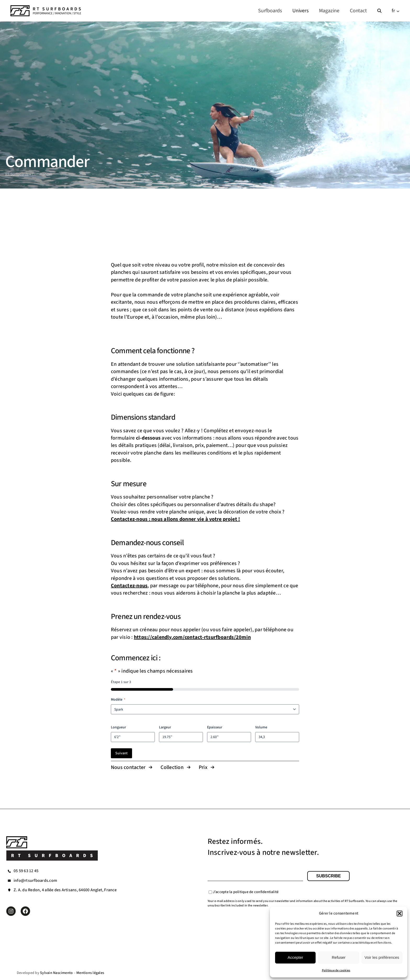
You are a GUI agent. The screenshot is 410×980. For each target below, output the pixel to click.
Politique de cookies (336, 970)
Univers (300, 11)
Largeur (165, 727)
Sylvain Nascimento (56, 973)
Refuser (339, 957)
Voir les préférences (382, 957)
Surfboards (270, 11)
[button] (400, 913)
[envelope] (9, 881)
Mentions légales (90, 973)
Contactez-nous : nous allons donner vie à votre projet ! (175, 519)
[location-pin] (9, 890)
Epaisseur (215, 727)
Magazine (329, 11)
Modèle (118, 700)
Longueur (118, 727)
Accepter (295, 957)
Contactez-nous (129, 586)
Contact (358, 11)
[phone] (9, 871)
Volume (261, 727)
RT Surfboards (17, 174)
